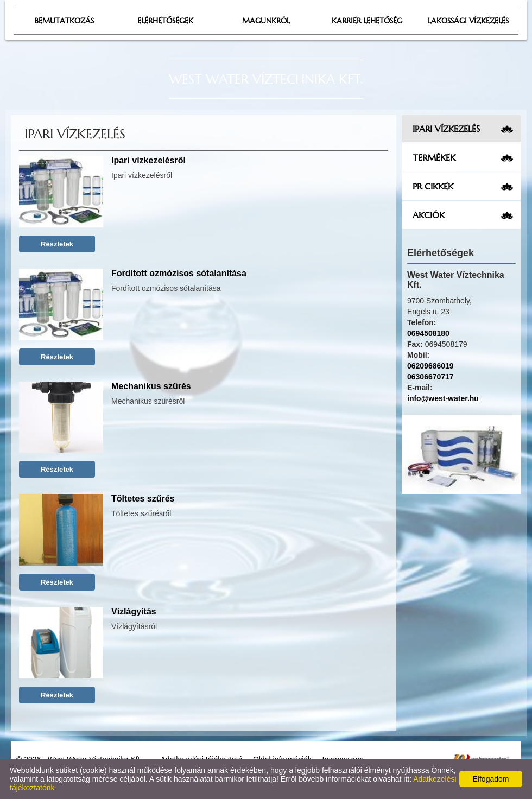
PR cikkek (433, 186)
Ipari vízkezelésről (148, 160)
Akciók (429, 215)
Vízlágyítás (134, 611)
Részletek (57, 244)
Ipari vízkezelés (446, 129)
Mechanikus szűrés (151, 386)
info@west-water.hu (443, 398)
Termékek (434, 157)
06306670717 (430, 377)
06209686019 (430, 366)
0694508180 (428, 333)
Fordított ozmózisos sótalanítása (179, 273)
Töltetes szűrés (143, 499)
